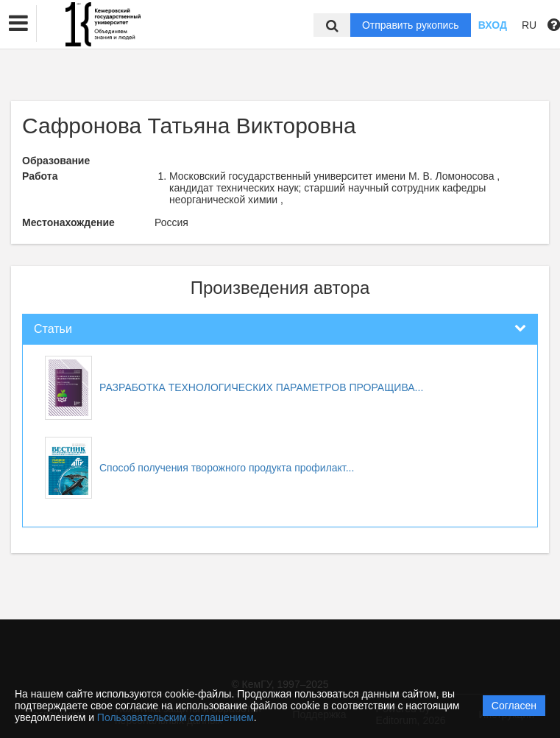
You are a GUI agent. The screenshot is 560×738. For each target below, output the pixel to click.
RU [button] (529, 25)
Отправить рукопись (411, 25)
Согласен (514, 706)
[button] (18, 24)
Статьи (53, 329)
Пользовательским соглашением (176, 717)
